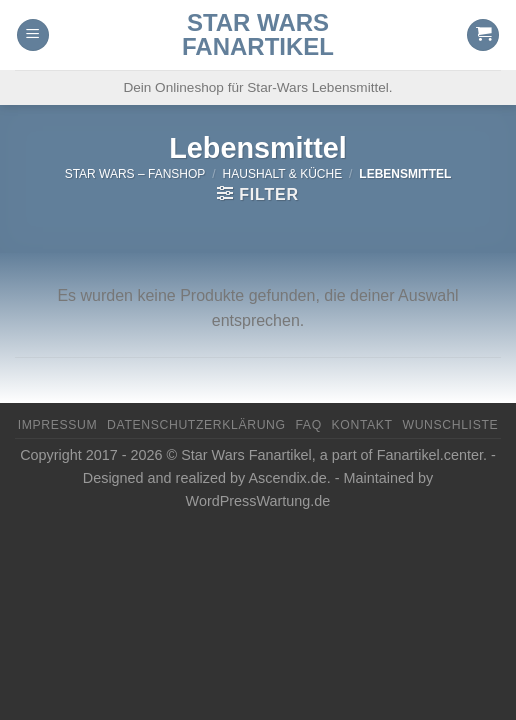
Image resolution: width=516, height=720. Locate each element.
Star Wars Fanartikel (258, 35)
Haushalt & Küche (283, 174)
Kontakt (362, 425)
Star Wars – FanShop (135, 174)
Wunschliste (450, 425)
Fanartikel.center (430, 455)
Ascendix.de (287, 478)
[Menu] (33, 35)
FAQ (308, 425)
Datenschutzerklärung (196, 425)
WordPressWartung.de (258, 501)
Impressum (58, 425)
